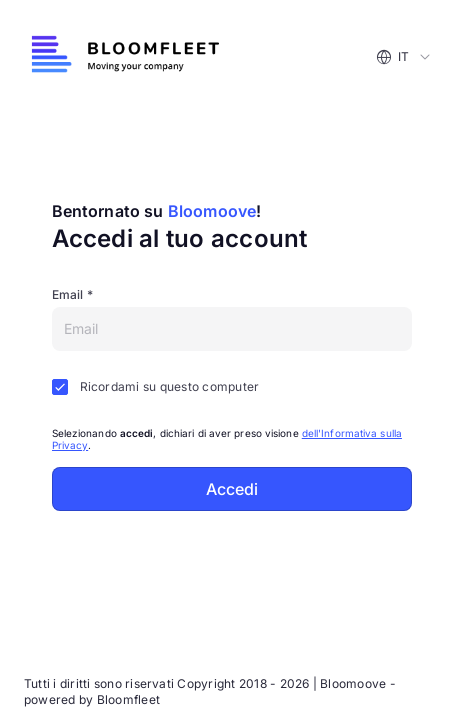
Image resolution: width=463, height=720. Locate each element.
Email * (73, 294)
